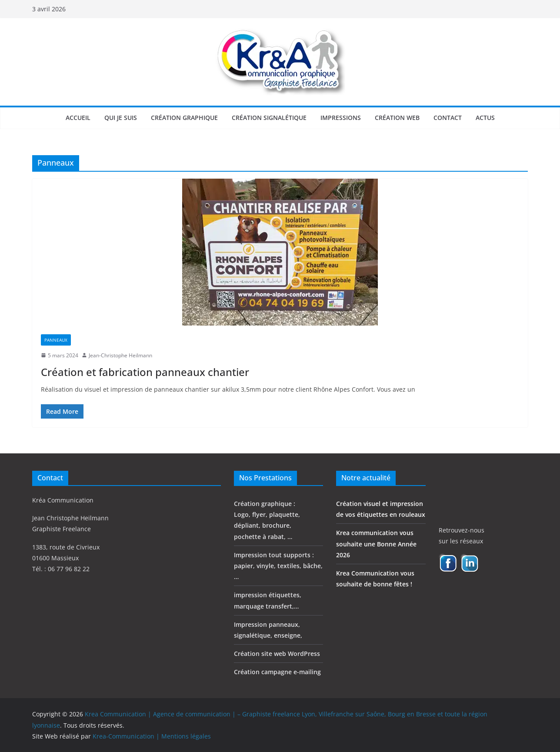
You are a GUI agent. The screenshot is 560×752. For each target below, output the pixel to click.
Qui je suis (121, 118)
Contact (448, 118)
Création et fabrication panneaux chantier (145, 372)
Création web (397, 118)
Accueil (78, 118)
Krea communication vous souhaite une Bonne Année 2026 (376, 544)
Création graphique (184, 118)
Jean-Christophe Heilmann (120, 355)
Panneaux (56, 340)
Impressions (341, 118)
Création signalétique (269, 118)
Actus (485, 118)
